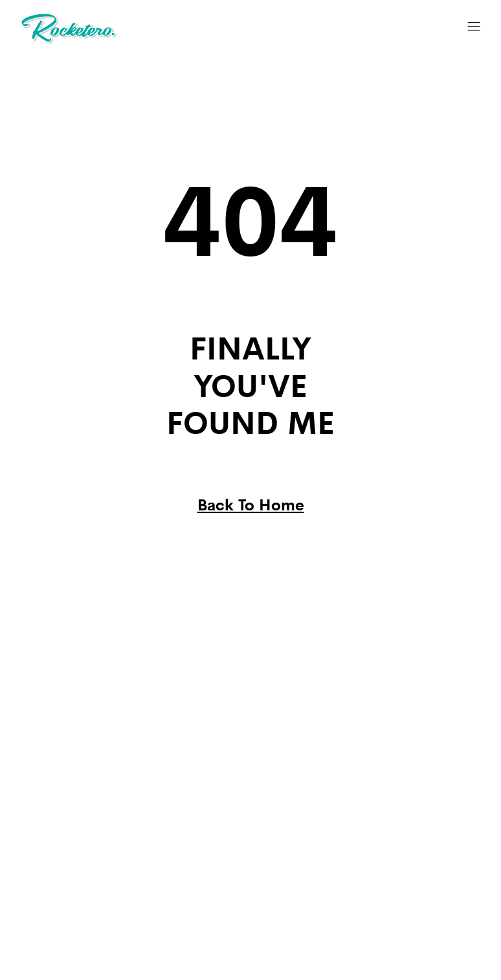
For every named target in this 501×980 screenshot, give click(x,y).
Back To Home (251, 504)
